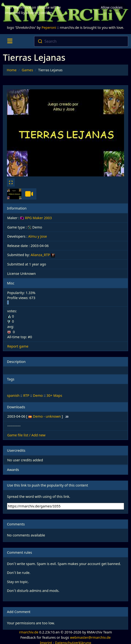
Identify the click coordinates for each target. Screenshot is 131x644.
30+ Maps (54, 395)
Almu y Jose (37, 236)
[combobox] (81, 41)
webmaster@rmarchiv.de (90, 637)
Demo (38, 395)
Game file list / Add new (26, 435)
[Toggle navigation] (10, 41)
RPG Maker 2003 (36, 218)
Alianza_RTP (40, 255)
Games (27, 70)
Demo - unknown (47, 416)
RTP (26, 395)
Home (12, 70)
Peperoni (49, 27)
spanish (13, 395)
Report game (18, 346)
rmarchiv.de (29, 632)
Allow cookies (112, 7)
